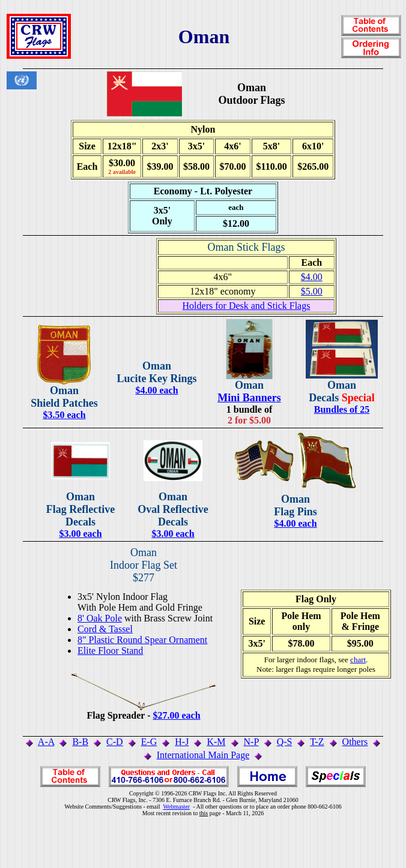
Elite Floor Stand (110, 651)
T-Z (317, 742)
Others (355, 742)
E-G (149, 742)
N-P (251, 742)
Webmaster (176, 807)
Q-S (285, 742)
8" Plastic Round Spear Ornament (142, 640)
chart (358, 660)
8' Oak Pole (100, 618)
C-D (115, 742)
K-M (216, 742)
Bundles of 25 (342, 409)
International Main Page (203, 755)
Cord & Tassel (105, 629)
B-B (80, 742)
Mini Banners (249, 398)
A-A (46, 742)
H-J (182, 742)
